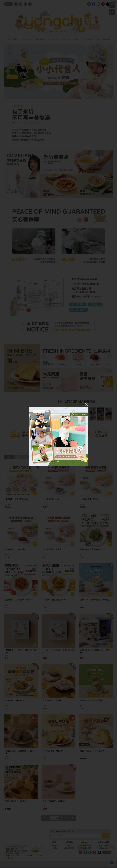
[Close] (86, 404)
